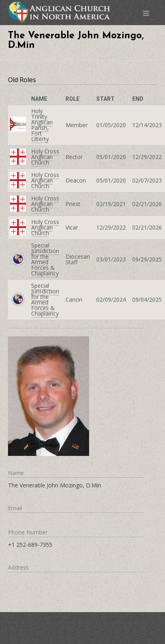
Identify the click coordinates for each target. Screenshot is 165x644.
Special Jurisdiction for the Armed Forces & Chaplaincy (45, 259)
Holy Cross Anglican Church (45, 157)
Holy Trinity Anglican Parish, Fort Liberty (42, 125)
